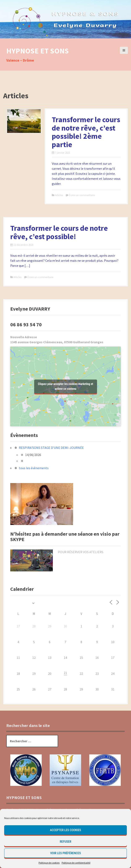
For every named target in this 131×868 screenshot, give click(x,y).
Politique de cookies (49, 863)
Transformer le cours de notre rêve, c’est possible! (59, 232)
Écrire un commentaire (82, 195)
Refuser (65, 842)
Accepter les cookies (65, 830)
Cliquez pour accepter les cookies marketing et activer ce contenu (65, 386)
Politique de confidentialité (76, 863)
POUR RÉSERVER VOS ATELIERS (81, 552)
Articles (59, 195)
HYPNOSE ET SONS (38, 51)
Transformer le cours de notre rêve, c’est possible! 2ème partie (86, 132)
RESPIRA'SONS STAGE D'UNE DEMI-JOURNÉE (51, 448)
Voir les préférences (65, 853)
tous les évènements (34, 468)
